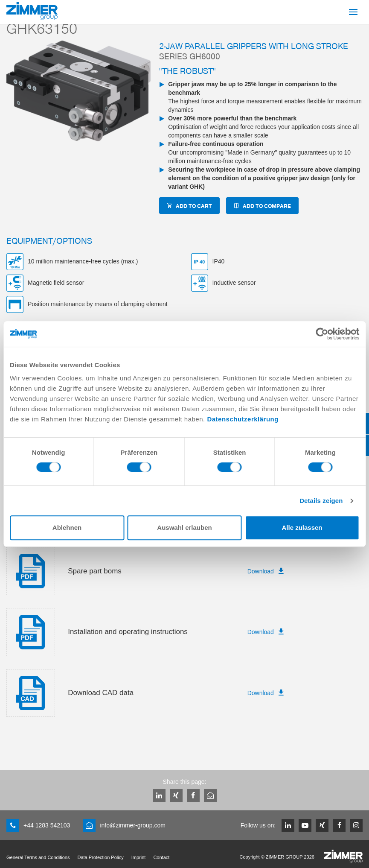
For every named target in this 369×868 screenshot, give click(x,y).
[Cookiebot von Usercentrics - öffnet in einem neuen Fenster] (322, 334)
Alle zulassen (302, 528)
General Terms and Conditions (38, 857)
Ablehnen (67, 528)
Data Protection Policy (100, 857)
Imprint (139, 857)
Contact (161, 857)
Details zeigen (321, 501)
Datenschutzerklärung (243, 419)
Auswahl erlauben (184, 528)
